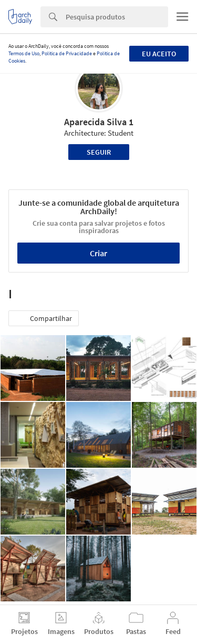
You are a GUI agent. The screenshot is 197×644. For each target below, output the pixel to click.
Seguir (99, 152)
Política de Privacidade (67, 53)
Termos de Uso (24, 53)
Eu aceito (159, 54)
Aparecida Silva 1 (99, 122)
